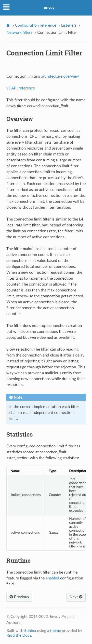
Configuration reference (36, 25)
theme (55, 631)
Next (76, 597)
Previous (19, 597)
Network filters (19, 33)
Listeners (69, 25)
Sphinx (30, 631)
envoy (49, 8)
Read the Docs (19, 635)
